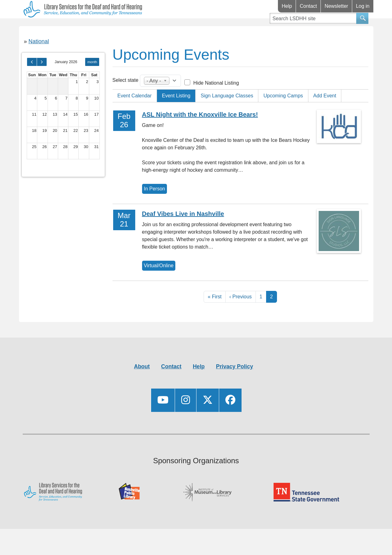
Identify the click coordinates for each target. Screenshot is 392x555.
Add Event (325, 114)
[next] (42, 80)
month (92, 80)
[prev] (32, 80)
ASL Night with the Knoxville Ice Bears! (200, 133)
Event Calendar (135, 114)
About (142, 385)
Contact (308, 6)
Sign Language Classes (227, 114)
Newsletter (336, 6)
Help (287, 6)
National (39, 60)
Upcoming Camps (283, 114)
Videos (184, 28)
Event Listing (176, 114)
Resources (87, 28)
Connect (139, 28)
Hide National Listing (216, 101)
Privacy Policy (235, 385)
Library (37, 28)
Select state (126, 98)
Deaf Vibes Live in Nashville (183, 232)
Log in (363, 6)
